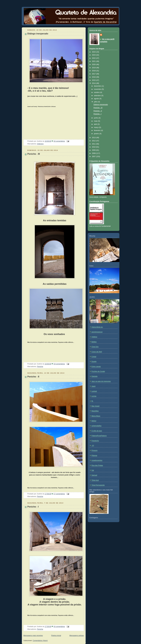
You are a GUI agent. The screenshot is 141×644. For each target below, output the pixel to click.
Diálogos (40, 144)
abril (96, 124)
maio (96, 121)
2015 (94, 80)
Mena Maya (96, 416)
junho (96, 118)
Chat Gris (95, 347)
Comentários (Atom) (40, 641)
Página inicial (56, 636)
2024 (94, 52)
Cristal (94, 357)
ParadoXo (95, 441)
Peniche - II (33, 377)
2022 (94, 58)
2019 (94, 68)
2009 (94, 150)
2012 (94, 141)
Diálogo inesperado (38, 34)
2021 (94, 61)
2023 (94, 55)
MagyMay (95, 411)
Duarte (94, 362)
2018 (94, 71)
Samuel (94, 475)
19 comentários (59, 364)
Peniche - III (34, 154)
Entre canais (96, 367)
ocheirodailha (96, 426)
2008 (94, 153)
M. (92, 401)
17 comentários (59, 494)
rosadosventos (97, 460)
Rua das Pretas (97, 465)
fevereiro (97, 130)
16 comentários (59, 627)
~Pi (93, 446)
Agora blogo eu (97, 327)
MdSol (94, 421)
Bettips (94, 342)
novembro (98, 89)
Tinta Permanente (98, 485)
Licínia (94, 396)
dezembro (98, 86)
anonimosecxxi (97, 332)
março (96, 127)
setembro (98, 96)
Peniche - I (33, 507)
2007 (94, 157)
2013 (94, 138)
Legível (94, 391)
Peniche (40, 367)
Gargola (95, 376)
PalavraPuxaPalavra (99, 436)
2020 (94, 65)
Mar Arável (95, 406)
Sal (93, 470)
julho (96, 102)
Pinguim (95, 450)
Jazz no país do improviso (101, 381)
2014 (94, 83)
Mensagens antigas (77, 636)
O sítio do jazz (97, 431)
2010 (94, 147)
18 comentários (59, 141)
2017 (94, 74)
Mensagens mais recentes (33, 636)
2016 (94, 77)
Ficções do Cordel (98, 371)
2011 (94, 144)
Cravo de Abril (97, 352)
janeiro (97, 134)
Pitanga (94, 456)
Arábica (94, 337)
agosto (97, 99)
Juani (94, 386)
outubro (97, 92)
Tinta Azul (95, 480)
